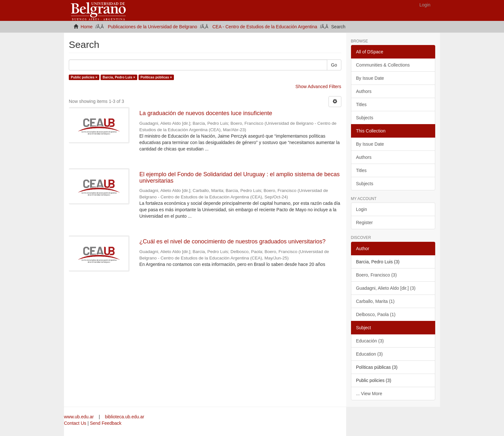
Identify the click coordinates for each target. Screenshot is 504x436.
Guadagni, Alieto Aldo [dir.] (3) (386, 288)
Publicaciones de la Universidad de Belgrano (153, 27)
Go (334, 65)
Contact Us (75, 423)
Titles (361, 104)
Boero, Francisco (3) (377, 275)
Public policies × (84, 77)
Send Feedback (106, 423)
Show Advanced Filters (318, 86)
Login (362, 209)
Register (364, 223)
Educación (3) (370, 341)
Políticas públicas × (156, 77)
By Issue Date (370, 78)
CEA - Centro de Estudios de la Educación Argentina (265, 27)
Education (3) (369, 354)
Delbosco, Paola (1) (376, 314)
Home (87, 27)
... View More (369, 394)
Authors (364, 91)
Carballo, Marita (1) (375, 301)
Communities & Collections (383, 65)
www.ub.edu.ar (80, 417)
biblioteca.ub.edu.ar (124, 417)
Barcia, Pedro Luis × (119, 77)
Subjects (365, 118)
